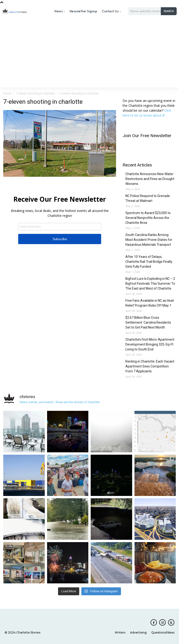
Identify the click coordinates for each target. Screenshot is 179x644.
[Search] (169, 11)
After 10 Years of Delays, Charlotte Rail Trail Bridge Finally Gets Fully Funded (149, 262)
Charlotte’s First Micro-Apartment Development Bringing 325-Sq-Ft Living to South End (150, 344)
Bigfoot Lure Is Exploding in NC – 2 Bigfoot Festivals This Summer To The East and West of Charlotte (150, 284)
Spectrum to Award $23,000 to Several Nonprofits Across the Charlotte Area (148, 218)
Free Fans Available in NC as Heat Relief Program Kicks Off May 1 (150, 303)
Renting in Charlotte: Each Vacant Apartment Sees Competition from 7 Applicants (150, 366)
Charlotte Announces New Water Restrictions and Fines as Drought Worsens (150, 179)
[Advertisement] (89, 52)
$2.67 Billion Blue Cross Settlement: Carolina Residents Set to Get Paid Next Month (148, 322)
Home (7, 93)
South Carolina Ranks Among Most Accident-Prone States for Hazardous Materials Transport (149, 240)
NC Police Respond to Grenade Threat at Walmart (148, 198)
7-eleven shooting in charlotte (35, 93)
